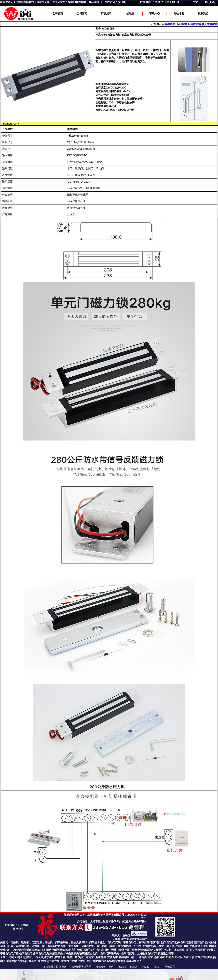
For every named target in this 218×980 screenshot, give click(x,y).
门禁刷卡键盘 (97, 942)
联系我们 (203, 14)
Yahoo (123, 967)
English (210, 2)
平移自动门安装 (204, 950)
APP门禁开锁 (166, 946)
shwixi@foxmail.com (134, 939)
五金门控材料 (163, 950)
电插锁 (15, 942)
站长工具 (170, 967)
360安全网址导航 (81, 967)
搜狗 (111, 967)
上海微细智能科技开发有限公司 (31, 2)
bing (157, 967)
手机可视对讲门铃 (98, 950)
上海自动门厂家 (183, 950)
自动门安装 (114, 942)
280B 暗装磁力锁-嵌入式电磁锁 (199, 24)
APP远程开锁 (21, 950)
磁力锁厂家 (38, 946)
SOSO (133, 967)
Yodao (146, 967)
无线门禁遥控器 (120, 950)
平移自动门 (130, 942)
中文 (195, 2)
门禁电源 (37, 942)
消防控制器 (53, 950)
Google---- (102, 967)
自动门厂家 (7, 946)
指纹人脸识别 (79, 942)
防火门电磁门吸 (78, 950)
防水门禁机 (109, 946)
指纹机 (49, 942)
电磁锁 (25, 942)
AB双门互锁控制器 (145, 946)
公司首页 (58, 14)
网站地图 (179, 14)
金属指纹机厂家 (90, 946)
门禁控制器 (62, 942)
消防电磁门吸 (38, 950)
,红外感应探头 (54, 954)
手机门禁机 (182, 946)
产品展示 (106, 14)
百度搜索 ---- (64, 967)
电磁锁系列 (171, 24)
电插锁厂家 (22, 946)
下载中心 (155, 14)
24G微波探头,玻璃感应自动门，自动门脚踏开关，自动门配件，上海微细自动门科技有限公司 (117, 954)
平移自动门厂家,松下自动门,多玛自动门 (23, 954)
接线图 (130, 14)
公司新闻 (82, 14)
